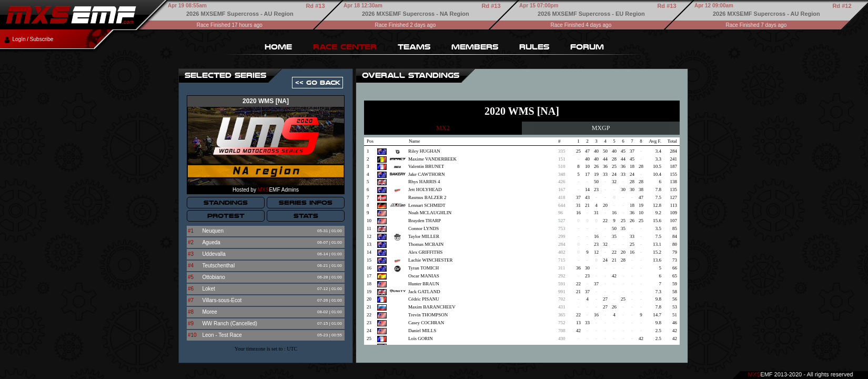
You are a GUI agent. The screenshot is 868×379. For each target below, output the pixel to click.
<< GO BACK (318, 83)
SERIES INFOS (306, 203)
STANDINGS (226, 203)
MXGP (601, 128)
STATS (306, 216)
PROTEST (226, 216)
